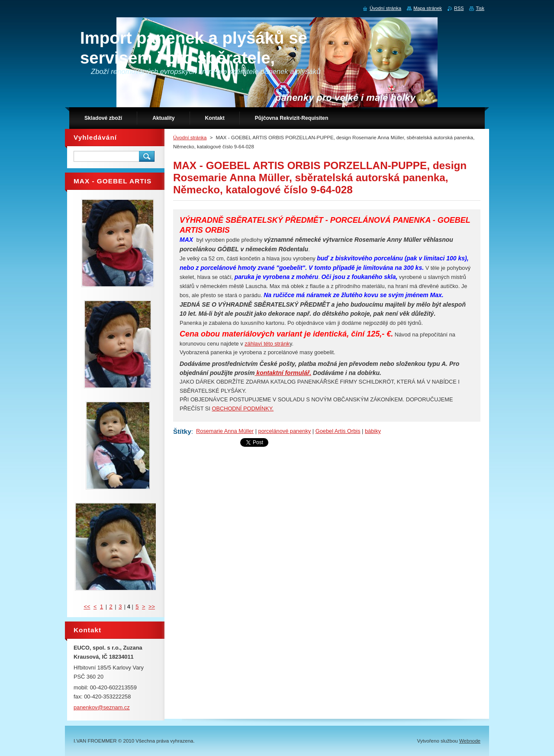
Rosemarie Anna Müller (225, 431)
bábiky (373, 431)
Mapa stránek (428, 8)
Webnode (470, 741)
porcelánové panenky (285, 431)
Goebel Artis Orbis (338, 431)
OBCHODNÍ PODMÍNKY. (243, 408)
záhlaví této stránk (267, 344)
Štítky (182, 431)
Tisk (480, 8)
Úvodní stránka (190, 138)
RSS (459, 8)
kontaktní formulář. (283, 373)
